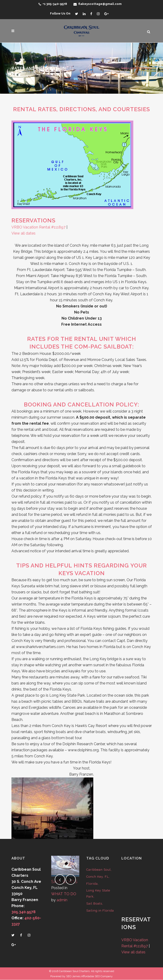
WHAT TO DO (64, 894)
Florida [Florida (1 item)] (92, 884)
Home (114, 68)
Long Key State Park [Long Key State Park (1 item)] (98, 893)
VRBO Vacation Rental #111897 (38, 227)
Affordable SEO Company (97, 976)
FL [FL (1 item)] (107, 877)
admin (62, 900)
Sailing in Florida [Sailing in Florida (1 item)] (100, 911)
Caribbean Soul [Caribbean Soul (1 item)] (99, 870)
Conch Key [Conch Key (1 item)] (95, 877)
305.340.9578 (24, 912)
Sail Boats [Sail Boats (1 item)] (94, 903)
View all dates (24, 233)
